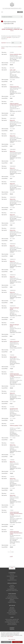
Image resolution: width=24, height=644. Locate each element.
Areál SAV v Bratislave (12, 613)
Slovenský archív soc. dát (12, 621)
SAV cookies (10, 636)
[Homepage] (12, 4)
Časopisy (12, 588)
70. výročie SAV (12, 611)
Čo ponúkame (12, 614)
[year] (16, 43)
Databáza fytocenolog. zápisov (12, 622)
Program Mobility (12, 602)
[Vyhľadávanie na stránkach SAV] (18, 12)
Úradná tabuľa (12, 610)
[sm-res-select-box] (12, 17)
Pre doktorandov (12, 596)
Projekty (12, 585)
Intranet (12, 628)
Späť (11, 557)
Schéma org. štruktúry (12, 576)
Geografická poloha (12, 580)
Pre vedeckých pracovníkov (12, 598)
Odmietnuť (6, 642)
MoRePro (12, 600)
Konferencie (12, 587)
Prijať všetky (17, 642)
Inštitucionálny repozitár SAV (12, 619)
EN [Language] (22, 12)
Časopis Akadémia (12, 623)
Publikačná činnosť (12, 589)
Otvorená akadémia (12, 625)
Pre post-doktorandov (12, 597)
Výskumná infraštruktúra (12, 591)
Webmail (12, 629)
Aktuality (12, 608)
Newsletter (12, 609)
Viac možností (12, 639)
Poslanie (12, 575)
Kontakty (12, 579)
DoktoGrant (12, 601)
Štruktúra (12, 577)
